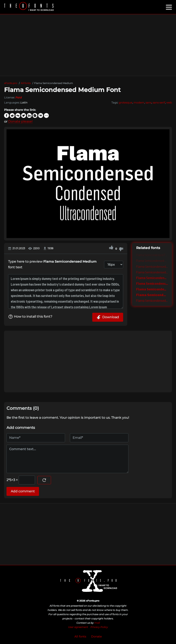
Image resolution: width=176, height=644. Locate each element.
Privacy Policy (99, 627)
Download (108, 317)
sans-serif (159, 102)
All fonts (80, 636)
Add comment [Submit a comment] (23, 491)
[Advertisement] (88, 45)
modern (139, 102)
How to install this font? (30, 317)
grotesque (125, 102)
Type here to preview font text (52, 264)
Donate (96, 636)
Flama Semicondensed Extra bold (152, 289)
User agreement (78, 627)
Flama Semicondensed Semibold (152, 278)
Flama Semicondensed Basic (152, 301)
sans (148, 102)
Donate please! (20, 121)
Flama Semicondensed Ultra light (152, 261)
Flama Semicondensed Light (152, 266)
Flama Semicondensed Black (152, 295)
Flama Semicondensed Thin (152, 255)
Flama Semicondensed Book (152, 272)
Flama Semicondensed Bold (152, 283)
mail (97, 623)
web (169, 102)
